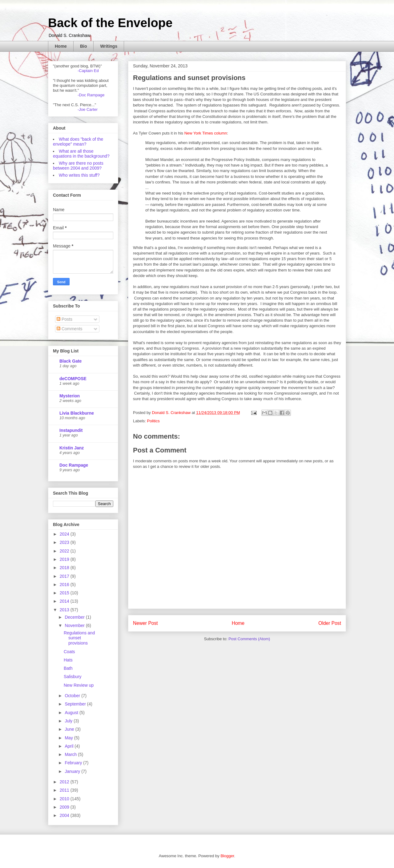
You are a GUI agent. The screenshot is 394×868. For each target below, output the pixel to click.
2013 (65, 610)
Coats (69, 652)
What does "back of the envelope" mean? (78, 142)
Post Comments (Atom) (249, 639)
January (73, 771)
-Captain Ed (88, 71)
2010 (65, 799)
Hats (68, 660)
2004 (65, 815)
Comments (70, 329)
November (75, 625)
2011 (65, 790)
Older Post (330, 623)
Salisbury (73, 677)
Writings (109, 46)
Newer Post (145, 623)
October (73, 696)
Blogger (227, 856)
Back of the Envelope (110, 23)
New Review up (79, 685)
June (70, 729)
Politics (153, 421)
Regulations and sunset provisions (79, 638)
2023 (65, 542)
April (70, 746)
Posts (64, 319)
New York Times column (206, 133)
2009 (65, 807)
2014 (65, 601)
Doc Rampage (74, 465)
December (75, 617)
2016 (65, 585)
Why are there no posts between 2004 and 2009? (78, 166)
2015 (65, 593)
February (74, 763)
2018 (65, 568)
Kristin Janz (72, 448)
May (69, 738)
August (72, 713)
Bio (84, 46)
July (69, 721)
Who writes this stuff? (79, 175)
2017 (65, 576)
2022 (65, 551)
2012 (65, 782)
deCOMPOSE (73, 379)
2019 (65, 559)
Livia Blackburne (77, 413)
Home (61, 46)
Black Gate (70, 361)
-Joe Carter (88, 109)
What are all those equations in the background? (81, 154)
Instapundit (71, 430)
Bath (68, 668)
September (76, 704)
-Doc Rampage (91, 95)
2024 (65, 534)
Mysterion (70, 396)
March (71, 754)
